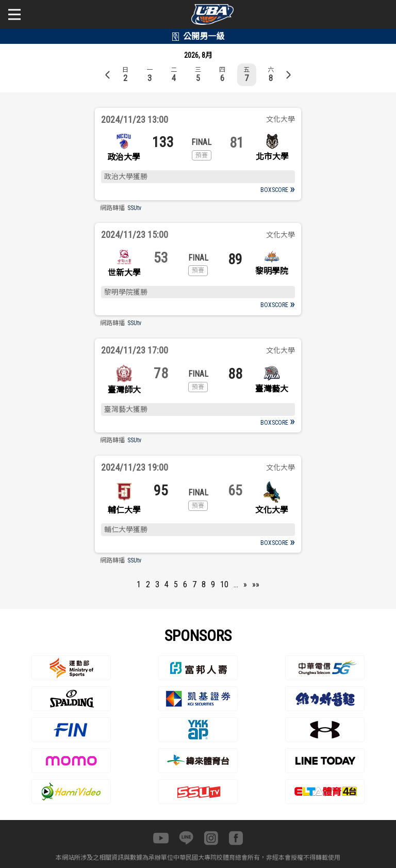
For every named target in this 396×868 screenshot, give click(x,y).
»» (256, 584)
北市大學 (272, 157)
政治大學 (124, 157)
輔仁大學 (124, 510)
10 (224, 584)
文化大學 (272, 510)
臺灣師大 (124, 390)
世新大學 (124, 273)
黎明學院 (272, 271)
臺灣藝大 (272, 389)
